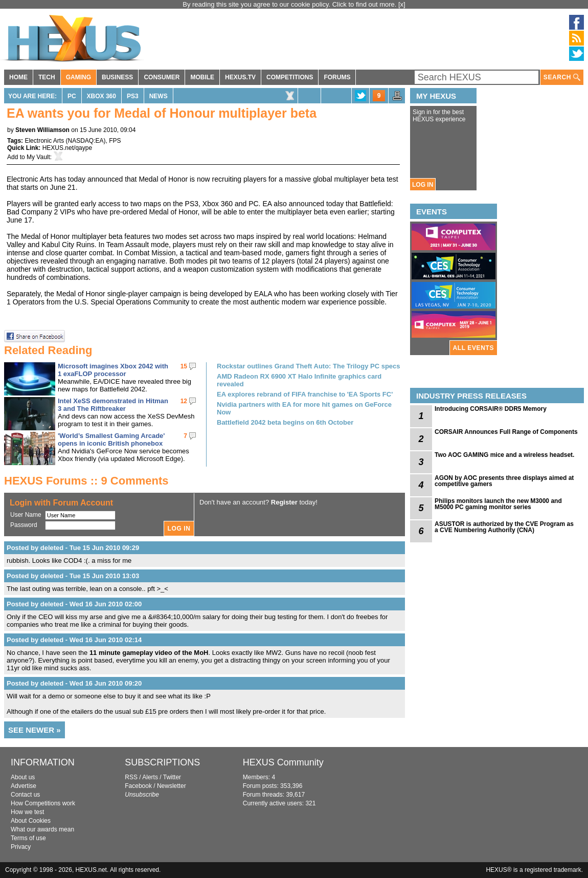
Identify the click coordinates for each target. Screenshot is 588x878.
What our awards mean (42, 829)
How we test (27, 812)
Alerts (150, 777)
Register (284, 502)
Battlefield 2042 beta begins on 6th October (285, 422)
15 (184, 366)
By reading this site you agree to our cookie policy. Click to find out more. (290, 4)
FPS (115, 141)
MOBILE (202, 77)
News (159, 96)
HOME (18, 77)
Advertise (24, 786)
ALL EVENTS (473, 348)
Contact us (25, 795)
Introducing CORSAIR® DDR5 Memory (491, 409)
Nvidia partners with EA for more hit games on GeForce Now (304, 408)
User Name (26, 515)
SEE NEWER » (35, 730)
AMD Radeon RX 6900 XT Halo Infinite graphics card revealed (299, 380)
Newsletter (172, 786)
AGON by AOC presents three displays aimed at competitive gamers (504, 481)
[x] (402, 4)
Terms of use (28, 838)
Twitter (172, 777)
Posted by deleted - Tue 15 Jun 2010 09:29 (73, 548)
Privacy (21, 847)
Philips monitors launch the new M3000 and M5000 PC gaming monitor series (498, 504)
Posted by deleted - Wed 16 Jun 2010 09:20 (74, 683)
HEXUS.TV (240, 77)
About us (23, 777)
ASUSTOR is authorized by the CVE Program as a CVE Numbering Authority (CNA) (504, 527)
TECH (47, 77)
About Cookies (31, 821)
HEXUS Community (283, 762)
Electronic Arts (44, 141)
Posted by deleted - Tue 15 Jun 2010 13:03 (73, 576)
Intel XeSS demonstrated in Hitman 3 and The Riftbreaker (113, 405)
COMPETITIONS (290, 77)
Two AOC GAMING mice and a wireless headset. (504, 455)
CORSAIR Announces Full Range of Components (506, 432)
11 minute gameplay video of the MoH (149, 653)
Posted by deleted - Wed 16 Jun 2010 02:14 (74, 640)
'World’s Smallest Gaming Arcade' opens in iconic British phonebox (111, 440)
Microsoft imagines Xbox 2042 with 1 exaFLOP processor (113, 370)
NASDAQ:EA (86, 141)
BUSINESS (117, 77)
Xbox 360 (101, 96)
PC (72, 96)
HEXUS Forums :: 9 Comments (86, 481)
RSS (131, 777)
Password (24, 525)
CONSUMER (162, 77)
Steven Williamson (42, 130)
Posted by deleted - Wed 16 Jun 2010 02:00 (74, 604)
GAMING (78, 77)
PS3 (133, 96)
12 (184, 401)
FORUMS (337, 77)
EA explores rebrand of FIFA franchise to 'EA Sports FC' (305, 394)
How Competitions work (43, 803)
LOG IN (423, 185)
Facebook (138, 786)
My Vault (38, 157)
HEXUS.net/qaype (67, 148)
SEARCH (562, 78)
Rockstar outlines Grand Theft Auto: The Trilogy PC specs (309, 366)
